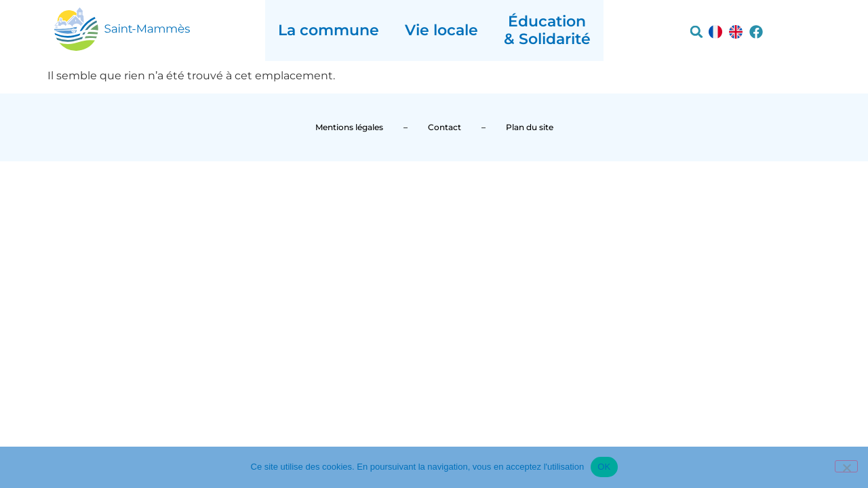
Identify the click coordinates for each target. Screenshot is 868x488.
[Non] (846, 466)
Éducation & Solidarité (547, 30)
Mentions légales (349, 127)
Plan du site (530, 127)
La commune (329, 30)
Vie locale (441, 30)
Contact (445, 127)
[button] (696, 32)
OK (604, 467)
